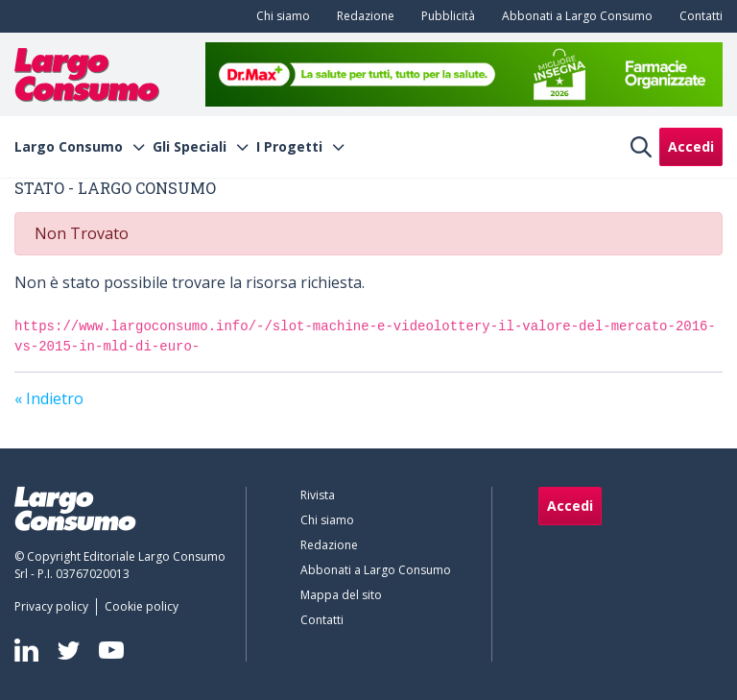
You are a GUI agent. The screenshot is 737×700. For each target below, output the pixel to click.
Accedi (691, 146)
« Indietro (49, 398)
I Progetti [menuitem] (289, 147)
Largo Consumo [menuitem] (69, 147)
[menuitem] (279, 16)
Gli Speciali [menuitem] (190, 147)
